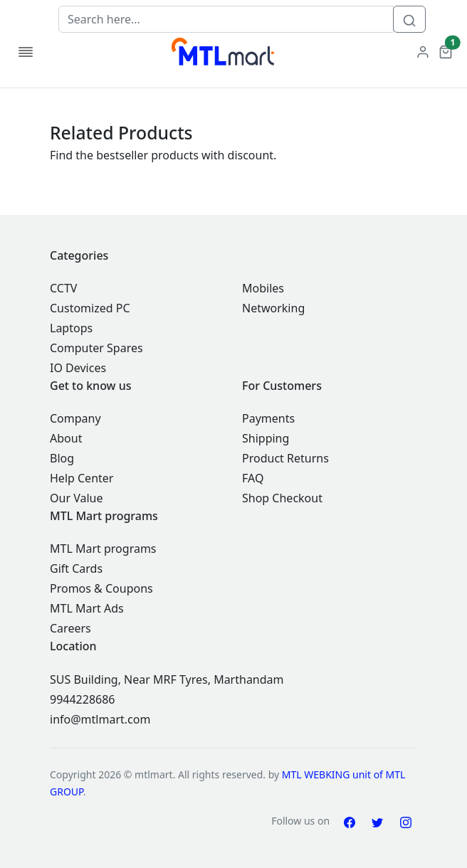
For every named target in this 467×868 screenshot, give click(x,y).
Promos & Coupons (101, 588)
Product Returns (285, 458)
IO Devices (78, 368)
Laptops (71, 328)
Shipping (266, 438)
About (66, 438)
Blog (62, 458)
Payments (268, 418)
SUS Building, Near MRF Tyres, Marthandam (167, 679)
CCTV (63, 288)
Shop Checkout (282, 498)
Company (75, 418)
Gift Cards (76, 568)
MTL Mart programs (103, 549)
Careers (70, 628)
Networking (273, 308)
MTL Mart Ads (87, 608)
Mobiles (263, 288)
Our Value (76, 498)
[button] (446, 51)
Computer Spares (96, 348)
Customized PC (90, 308)
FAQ (253, 478)
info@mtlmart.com (100, 719)
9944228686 (83, 699)
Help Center (82, 478)
